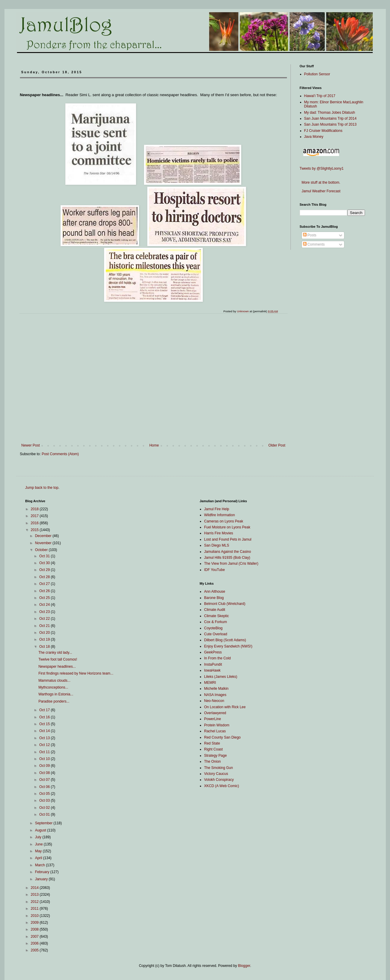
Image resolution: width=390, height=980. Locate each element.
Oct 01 (45, 814)
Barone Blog (214, 598)
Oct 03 (45, 800)
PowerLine (213, 719)
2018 (35, 509)
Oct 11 (45, 752)
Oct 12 (45, 745)
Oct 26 (45, 591)
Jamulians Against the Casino (227, 552)
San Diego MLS (217, 545)
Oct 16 (45, 717)
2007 (35, 937)
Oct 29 (45, 570)
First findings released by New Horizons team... (76, 673)
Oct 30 (45, 563)
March (40, 865)
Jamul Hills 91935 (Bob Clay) (227, 558)
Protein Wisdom (217, 725)
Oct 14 (45, 731)
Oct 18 (45, 647)
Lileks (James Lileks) (221, 677)
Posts (310, 235)
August (41, 830)
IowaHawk (212, 670)
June (39, 844)
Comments (314, 244)
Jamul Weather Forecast (320, 191)
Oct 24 (45, 605)
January (42, 879)
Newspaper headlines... (57, 667)
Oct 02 (45, 808)
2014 (35, 888)
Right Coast (213, 749)
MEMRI (210, 683)
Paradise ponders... (54, 701)
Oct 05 (45, 794)
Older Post (277, 445)
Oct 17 (45, 710)
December (44, 536)
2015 (35, 530)
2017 (35, 516)
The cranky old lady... (55, 653)
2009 (35, 923)
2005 (35, 950)
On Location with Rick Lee (225, 707)
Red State (212, 743)
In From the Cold (217, 658)
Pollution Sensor (317, 74)
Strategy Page (215, 756)
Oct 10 (45, 759)
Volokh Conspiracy (219, 780)
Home (154, 445)
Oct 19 (45, 639)
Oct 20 (45, 633)
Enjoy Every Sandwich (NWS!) (228, 646)
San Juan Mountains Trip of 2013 (330, 124)
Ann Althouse (215, 592)
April (39, 858)
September (44, 823)
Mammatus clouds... (54, 681)
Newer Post (31, 445)
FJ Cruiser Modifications (323, 131)
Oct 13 (45, 738)
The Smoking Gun (219, 768)
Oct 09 (45, 766)
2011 (35, 909)
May (39, 851)
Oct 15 (45, 724)
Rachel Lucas (215, 731)
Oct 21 (45, 626)
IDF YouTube (215, 570)
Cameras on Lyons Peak (224, 521)
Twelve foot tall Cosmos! (58, 659)
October (42, 550)
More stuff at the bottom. (320, 182)
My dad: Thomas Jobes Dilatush (330, 113)
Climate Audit (215, 610)
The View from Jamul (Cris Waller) (231, 564)
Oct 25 (45, 598)
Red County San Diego (222, 737)
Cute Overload (216, 634)
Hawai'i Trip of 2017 (320, 96)
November (44, 543)
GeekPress (213, 652)
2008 (35, 929)
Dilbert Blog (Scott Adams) (225, 640)
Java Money (314, 137)
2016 (35, 523)
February (42, 872)
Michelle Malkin (216, 689)
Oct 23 (45, 612)
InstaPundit (213, 664)
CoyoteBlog (213, 628)
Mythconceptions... (53, 687)
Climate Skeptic (216, 616)
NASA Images (215, 695)
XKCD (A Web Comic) (222, 786)
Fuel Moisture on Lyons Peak (227, 527)
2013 (35, 895)
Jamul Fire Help (217, 509)
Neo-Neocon (214, 701)
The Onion (212, 761)
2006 (35, 943)
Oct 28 (45, 577)
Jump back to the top (42, 488)
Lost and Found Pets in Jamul (228, 539)
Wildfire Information (219, 515)
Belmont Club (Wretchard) (225, 604)
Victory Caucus (216, 774)
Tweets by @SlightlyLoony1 (322, 168)
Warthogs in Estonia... (56, 694)
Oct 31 (45, 556)
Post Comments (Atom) (60, 454)
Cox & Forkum (216, 622)
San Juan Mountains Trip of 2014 (330, 118)
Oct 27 (45, 584)
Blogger (244, 966)
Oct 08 (45, 773)
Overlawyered (215, 713)
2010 (35, 916)
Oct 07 (45, 780)
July (39, 837)
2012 (35, 902)
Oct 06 (45, 787)
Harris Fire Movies (219, 533)
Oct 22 (45, 619)
